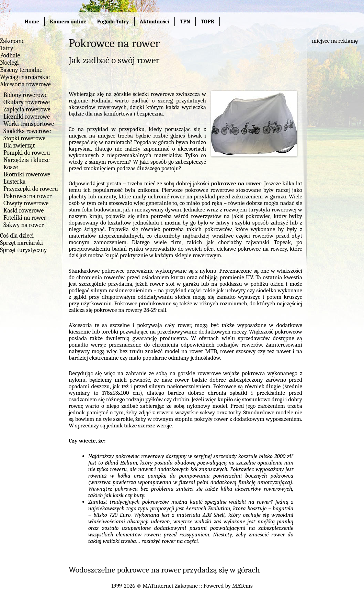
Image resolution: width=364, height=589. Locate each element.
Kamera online (68, 22)
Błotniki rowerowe (27, 174)
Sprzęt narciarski (21, 243)
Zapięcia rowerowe (27, 110)
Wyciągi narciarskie (25, 77)
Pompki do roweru (27, 153)
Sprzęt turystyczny (24, 250)
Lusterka (14, 182)
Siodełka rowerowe (27, 131)
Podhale (10, 56)
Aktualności (155, 22)
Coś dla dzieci (17, 236)
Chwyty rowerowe (26, 203)
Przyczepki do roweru (31, 189)
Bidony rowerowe (25, 95)
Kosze (11, 167)
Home (32, 22)
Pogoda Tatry (113, 22)
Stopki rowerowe (24, 138)
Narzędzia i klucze (27, 160)
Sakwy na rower (24, 225)
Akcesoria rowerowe (25, 84)
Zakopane (12, 41)
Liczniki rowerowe (27, 117)
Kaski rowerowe (24, 211)
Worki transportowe (29, 124)
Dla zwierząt (19, 146)
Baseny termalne (21, 70)
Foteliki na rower (25, 218)
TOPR (208, 22)
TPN (185, 22)
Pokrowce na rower (28, 196)
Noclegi (9, 63)
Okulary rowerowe (27, 102)
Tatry (7, 48)
